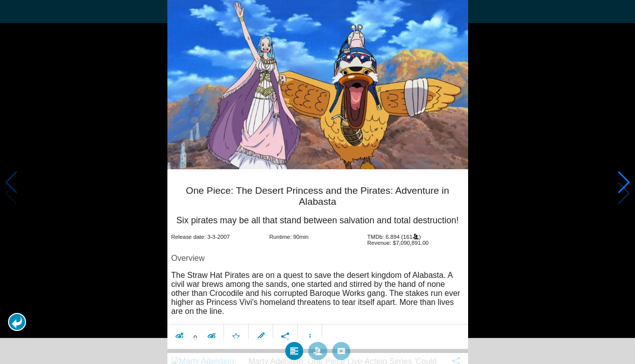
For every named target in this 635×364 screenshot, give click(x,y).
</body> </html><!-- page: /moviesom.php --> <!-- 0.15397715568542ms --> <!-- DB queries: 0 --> (317, 182)
